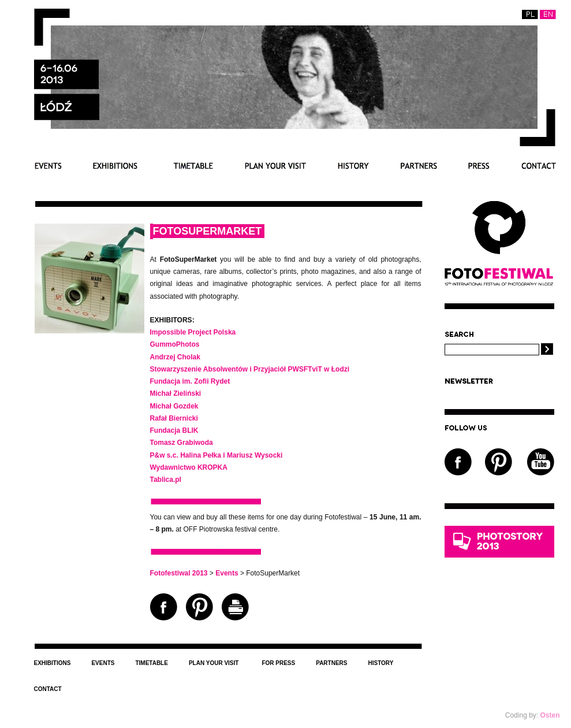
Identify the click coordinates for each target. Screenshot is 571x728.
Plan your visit (275, 166)
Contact (538, 166)
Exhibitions (115, 166)
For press (479, 166)
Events (48, 166)
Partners (419, 166)
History (353, 166)
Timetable (191, 166)
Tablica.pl (166, 480)
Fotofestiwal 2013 (179, 573)
